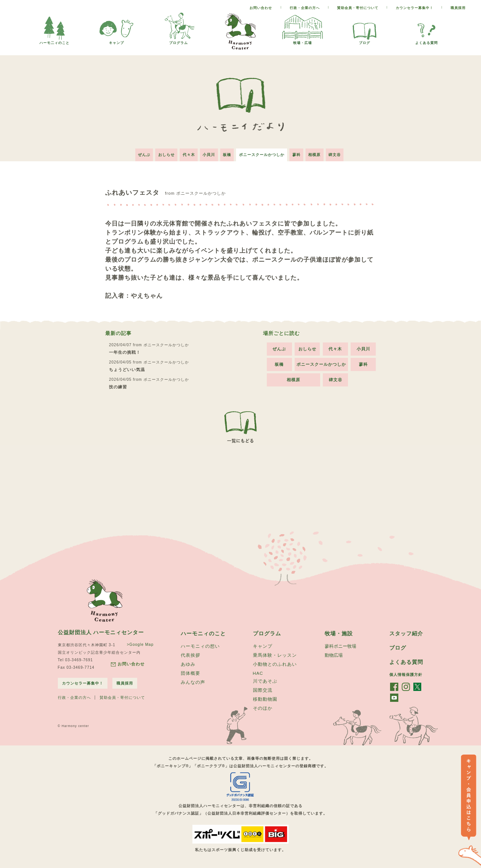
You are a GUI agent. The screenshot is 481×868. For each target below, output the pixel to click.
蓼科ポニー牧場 (340, 644)
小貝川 (207, 152)
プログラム (178, 41)
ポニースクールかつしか (264, 152)
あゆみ (188, 663)
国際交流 (263, 690)
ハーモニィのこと (203, 631)
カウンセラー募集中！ (414, 8)
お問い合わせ (261, 8)
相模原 (320, 152)
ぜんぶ (136, 152)
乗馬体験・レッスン (275, 654)
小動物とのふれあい (275, 663)
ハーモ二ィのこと (54, 41)
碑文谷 (343, 152)
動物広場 (334, 654)
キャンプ (116, 41)
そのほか (263, 709)
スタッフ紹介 (406, 631)
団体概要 (191, 673)
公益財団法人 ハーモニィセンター (101, 630)
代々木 (185, 152)
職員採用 (458, 8)
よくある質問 (427, 41)
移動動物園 (265, 700)
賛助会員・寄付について (358, 8)
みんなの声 (193, 682)
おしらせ (160, 152)
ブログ (365, 41)
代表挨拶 (191, 654)
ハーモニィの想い (200, 644)
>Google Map (138, 642)
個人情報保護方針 (406, 673)
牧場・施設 (339, 631)
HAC (258, 672)
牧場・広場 (303, 41)
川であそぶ (265, 681)
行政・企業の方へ (305, 8)
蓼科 (300, 152)
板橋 (227, 152)
